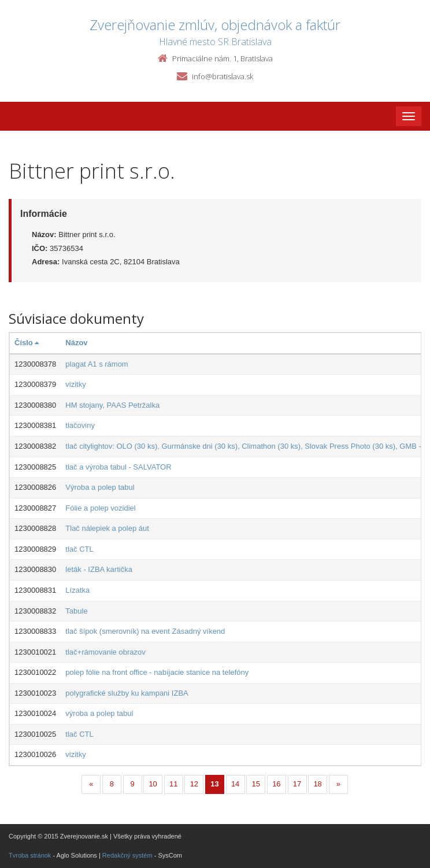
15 (256, 784)
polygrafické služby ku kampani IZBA (127, 693)
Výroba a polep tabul (100, 487)
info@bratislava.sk (223, 76)
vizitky (75, 384)
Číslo (27, 343)
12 (194, 784)
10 (153, 784)
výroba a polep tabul (99, 713)
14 (235, 784)
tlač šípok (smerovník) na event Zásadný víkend (145, 631)
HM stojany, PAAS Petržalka (112, 405)
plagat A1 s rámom (97, 364)
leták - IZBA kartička (99, 569)
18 (317, 784)
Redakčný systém (127, 855)
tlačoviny (80, 425)
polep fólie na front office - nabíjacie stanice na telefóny (157, 672)
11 (173, 784)
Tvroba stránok (30, 855)
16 (276, 784)
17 (297, 784)
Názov (76, 343)
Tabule (76, 611)
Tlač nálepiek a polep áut (107, 528)
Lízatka (77, 590)
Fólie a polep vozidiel (100, 508)
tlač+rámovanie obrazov (105, 652)
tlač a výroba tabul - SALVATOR (118, 467)
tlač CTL (79, 549)
